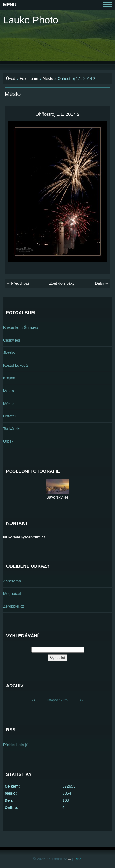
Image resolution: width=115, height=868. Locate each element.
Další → (102, 283)
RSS (78, 859)
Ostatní (9, 416)
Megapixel (12, 594)
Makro (9, 391)
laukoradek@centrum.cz (24, 537)
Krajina (9, 378)
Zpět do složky (62, 283)
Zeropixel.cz (14, 606)
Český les (11, 340)
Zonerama (12, 581)
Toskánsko (12, 429)
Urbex (8, 441)
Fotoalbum (29, 78)
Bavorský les (57, 497)
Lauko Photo (31, 20)
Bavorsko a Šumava (21, 328)
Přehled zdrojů (16, 745)
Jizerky (9, 353)
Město (48, 78)
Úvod (11, 78)
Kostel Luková (15, 365)
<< (34, 700)
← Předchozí (17, 283)
